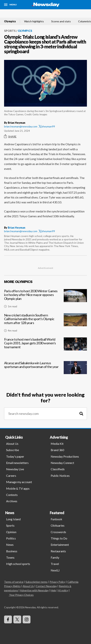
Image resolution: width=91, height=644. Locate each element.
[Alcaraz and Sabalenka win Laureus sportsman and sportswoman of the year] (45, 372)
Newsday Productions (65, 456)
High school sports (18, 564)
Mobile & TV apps (18, 488)
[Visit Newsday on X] (17, 619)
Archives (12, 501)
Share (10, 136)
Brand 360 (57, 450)
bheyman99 (47, 126)
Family (55, 557)
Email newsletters (17, 463)
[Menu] (10, 5)
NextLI (55, 570)
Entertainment (60, 545)
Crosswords (58, 532)
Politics (11, 538)
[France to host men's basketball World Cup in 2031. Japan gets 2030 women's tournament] (45, 348)
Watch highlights (34, 21)
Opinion (11, 532)
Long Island (13, 519)
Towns (10, 557)
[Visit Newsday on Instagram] (27, 619)
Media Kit (57, 444)
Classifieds (58, 469)
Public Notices (60, 476)
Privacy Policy (57, 582)
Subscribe (13, 450)
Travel (55, 564)
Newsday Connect (62, 463)
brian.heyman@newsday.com (21, 126)
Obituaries (58, 525)
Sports (10, 31)
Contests (12, 495)
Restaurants (58, 551)
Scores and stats (61, 21)
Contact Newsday (46, 586)
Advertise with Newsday (34, 590)
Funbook (56, 519)
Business (12, 551)
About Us (12, 444)
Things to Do (59, 538)
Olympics (10, 21)
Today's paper (15, 456)
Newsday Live (15, 469)
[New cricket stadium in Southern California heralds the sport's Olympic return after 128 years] (45, 324)
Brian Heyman (17, 228)
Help (53, 590)
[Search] (81, 414)
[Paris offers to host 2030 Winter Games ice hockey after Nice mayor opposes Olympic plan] (45, 300)
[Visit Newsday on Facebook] (8, 619)
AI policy (63, 590)
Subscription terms (36, 582)
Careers (11, 476)
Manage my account (19, 482)
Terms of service (14, 582)
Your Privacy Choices (21, 595)
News (10, 545)
